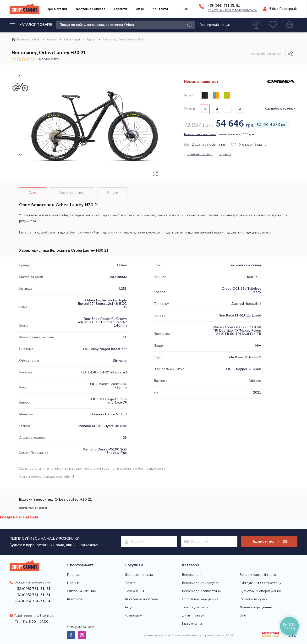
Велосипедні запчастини (201, 591)
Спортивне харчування (200, 599)
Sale (243, 616)
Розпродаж (134, 616)
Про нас (74, 575)
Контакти (160, 9)
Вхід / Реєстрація (283, 9)
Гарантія (121, 9)
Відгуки (112, 193)
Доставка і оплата (90, 9)
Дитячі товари (193, 616)
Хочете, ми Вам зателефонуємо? (233, 10)
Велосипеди (72, 39)
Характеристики (72, 193)
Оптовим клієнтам (82, 591)
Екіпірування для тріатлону (260, 583)
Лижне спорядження (256, 607)
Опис (33, 193)
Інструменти (192, 624)
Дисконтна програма (141, 599)
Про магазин (57, 9)
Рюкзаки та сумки (254, 599)
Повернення (134, 591)
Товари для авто (195, 607)
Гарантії (131, 583)
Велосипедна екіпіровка (259, 575)
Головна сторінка (26, 39)
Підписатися (269, 541)
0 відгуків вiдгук (48, 59)
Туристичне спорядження (260, 591)
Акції (140, 9)
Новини (73, 583)
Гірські (91, 39)
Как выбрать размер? (280, 109)
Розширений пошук (215, 25)
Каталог (52, 39)
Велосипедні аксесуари (201, 583)
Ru (178, 9)
